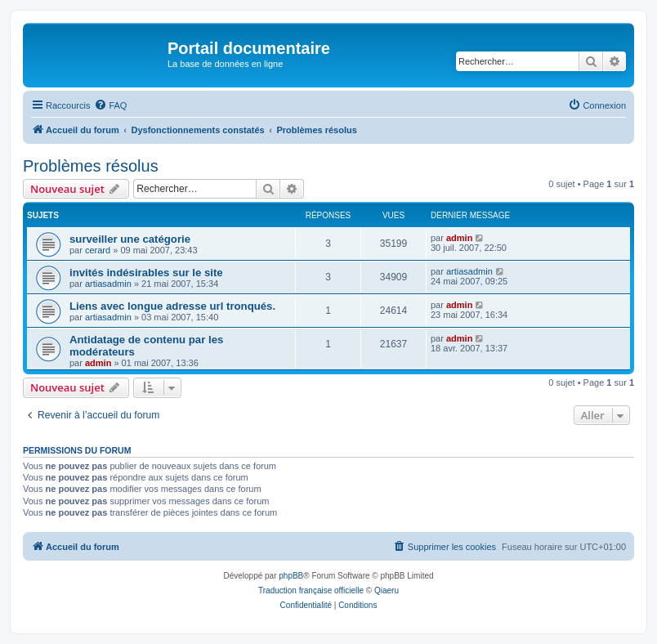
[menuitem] (110, 105)
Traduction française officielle (311, 590)
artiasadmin (108, 284)
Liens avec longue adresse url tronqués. (172, 306)
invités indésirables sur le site (146, 273)
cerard (98, 250)
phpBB (291, 576)
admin (459, 238)
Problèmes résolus (91, 166)
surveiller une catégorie (130, 239)
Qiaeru (387, 590)
